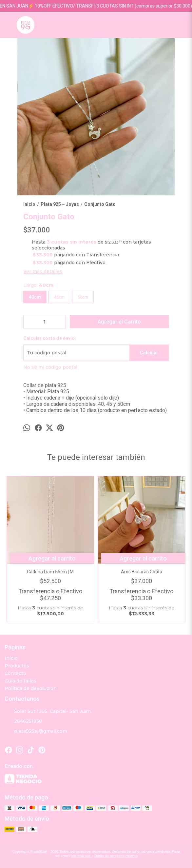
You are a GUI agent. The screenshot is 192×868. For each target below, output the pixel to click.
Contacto (15, 673)
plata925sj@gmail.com (36, 731)
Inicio (11, 658)
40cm (35, 297)
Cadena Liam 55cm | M (51, 572)
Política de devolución (31, 688)
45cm (59, 297)
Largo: (38, 285)
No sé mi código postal (50, 367)
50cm (83, 297)
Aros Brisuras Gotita (142, 572)
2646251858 (23, 721)
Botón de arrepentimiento (116, 856)
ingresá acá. (82, 856)
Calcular (149, 353)
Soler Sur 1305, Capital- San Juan (48, 712)
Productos (17, 666)
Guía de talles (20, 681)
